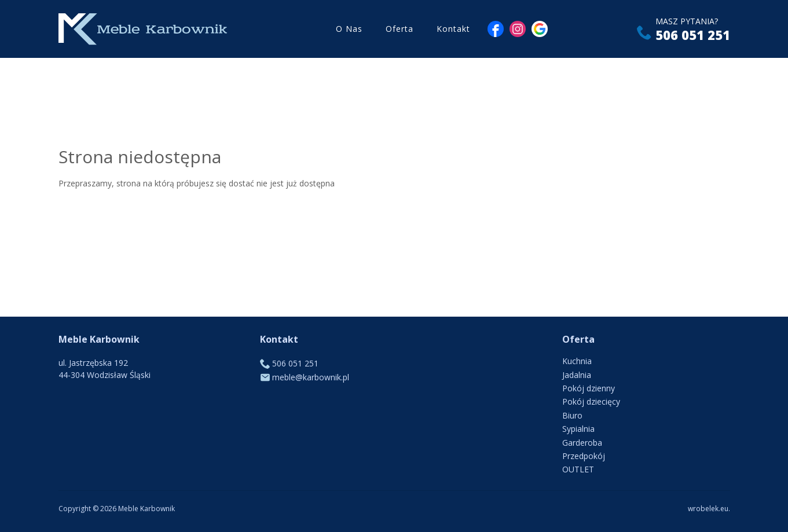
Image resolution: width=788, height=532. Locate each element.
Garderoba (582, 443)
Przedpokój (584, 456)
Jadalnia (577, 375)
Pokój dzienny (589, 388)
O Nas (349, 29)
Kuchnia (577, 361)
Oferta (400, 29)
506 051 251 (693, 35)
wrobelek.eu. (709, 509)
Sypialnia (578, 429)
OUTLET (578, 469)
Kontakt (453, 29)
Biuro (572, 415)
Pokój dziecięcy (591, 401)
